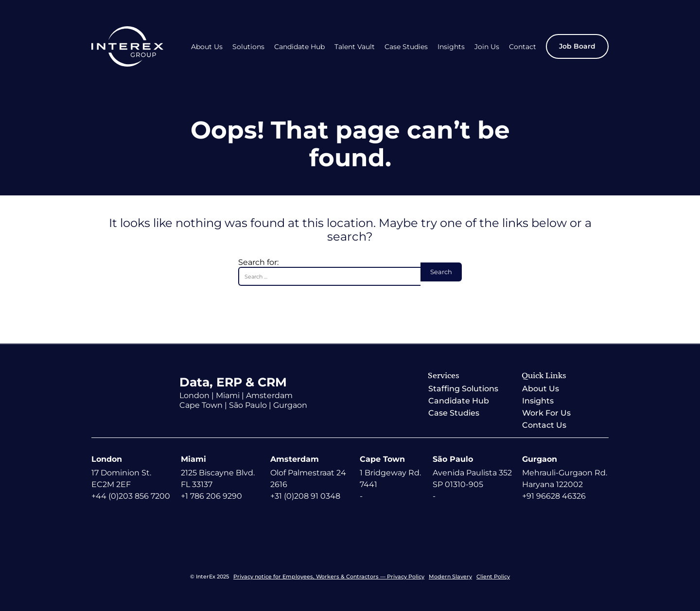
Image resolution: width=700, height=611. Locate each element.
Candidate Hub (299, 47)
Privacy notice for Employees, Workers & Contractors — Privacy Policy (329, 576)
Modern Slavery (450, 576)
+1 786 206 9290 (211, 496)
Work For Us (546, 413)
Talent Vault (355, 47)
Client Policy (493, 576)
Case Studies (406, 47)
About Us (207, 47)
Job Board (577, 46)
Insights (451, 47)
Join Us (487, 47)
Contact (523, 47)
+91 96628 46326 (554, 496)
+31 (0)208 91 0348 (305, 496)
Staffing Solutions (463, 389)
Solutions (248, 47)
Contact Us (544, 425)
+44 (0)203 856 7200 (131, 496)
